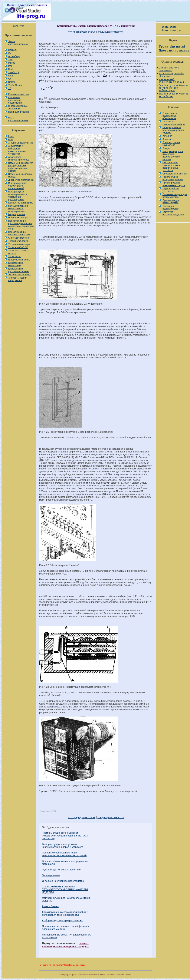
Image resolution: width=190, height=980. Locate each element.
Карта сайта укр (172, 30)
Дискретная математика (21, 180)
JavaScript (14, 72)
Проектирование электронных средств (174, 184)
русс (16, 26)
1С (10, 88)
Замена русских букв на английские (174, 95)
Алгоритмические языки (21, 143)
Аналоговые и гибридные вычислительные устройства (17, 150)
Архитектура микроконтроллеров (19, 158)
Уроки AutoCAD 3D (18, 247)
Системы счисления (19, 238)
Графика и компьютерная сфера (174, 123)
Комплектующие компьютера (171, 144)
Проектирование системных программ (19, 233)
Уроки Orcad (15, 257)
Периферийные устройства (171, 190)
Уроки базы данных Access (18, 252)
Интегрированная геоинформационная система (173, 130)
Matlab (12, 63)
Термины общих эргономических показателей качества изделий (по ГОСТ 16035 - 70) (65, 836)
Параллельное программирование (173, 178)
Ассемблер (14, 56)
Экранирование (51, 875)
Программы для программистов (171, 202)
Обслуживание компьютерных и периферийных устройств (171, 167)
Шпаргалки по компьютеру (16, 264)
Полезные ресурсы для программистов (175, 196)
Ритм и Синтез (50, 906)
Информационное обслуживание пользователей (18, 186)
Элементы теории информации (18, 279)
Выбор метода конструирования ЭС (62, 920)
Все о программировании (18, 119)
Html (11, 69)
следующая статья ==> (111, 32)
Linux (11, 136)
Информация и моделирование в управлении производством (18, 196)
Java (11, 60)
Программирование (19, 112)
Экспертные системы (19, 275)
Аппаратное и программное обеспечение (170, 116)
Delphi (11, 82)
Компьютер (168, 139)
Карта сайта (169, 27)
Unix (11, 140)
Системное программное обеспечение (15, 100)
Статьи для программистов (170, 207)
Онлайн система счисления (169, 69)
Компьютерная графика (21, 203)
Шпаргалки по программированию (19, 270)
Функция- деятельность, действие (61, 870)
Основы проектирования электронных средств (66, 945)
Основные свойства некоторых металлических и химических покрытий (64, 854)
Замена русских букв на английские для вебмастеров (174, 88)
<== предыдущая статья (82, 32)
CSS (11, 76)
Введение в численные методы (20, 175)
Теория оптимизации (19, 244)
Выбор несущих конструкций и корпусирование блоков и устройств (62, 846)
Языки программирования (18, 43)
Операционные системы (175, 174)
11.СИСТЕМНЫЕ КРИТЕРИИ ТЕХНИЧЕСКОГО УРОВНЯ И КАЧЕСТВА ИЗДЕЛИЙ (65, 889)
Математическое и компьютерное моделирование (18, 209)
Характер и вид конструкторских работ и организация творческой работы (65, 913)
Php (10, 66)
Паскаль (13, 50)
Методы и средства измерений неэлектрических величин (173, 155)
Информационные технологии (18, 107)
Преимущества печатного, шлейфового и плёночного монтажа (65, 928)
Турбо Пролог (15, 85)
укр (22, 26)
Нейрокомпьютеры (18, 218)
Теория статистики (18, 241)
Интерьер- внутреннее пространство (63, 881)
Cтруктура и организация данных (173, 213)
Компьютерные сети (19, 94)
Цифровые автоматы (19, 260)
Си (10, 53)
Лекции (166, 148)
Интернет (167, 136)
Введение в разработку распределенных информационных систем (21, 167)
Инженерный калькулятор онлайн (171, 81)
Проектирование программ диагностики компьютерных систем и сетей (21, 225)
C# (10, 79)
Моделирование (17, 214)
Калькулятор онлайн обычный (172, 75)
